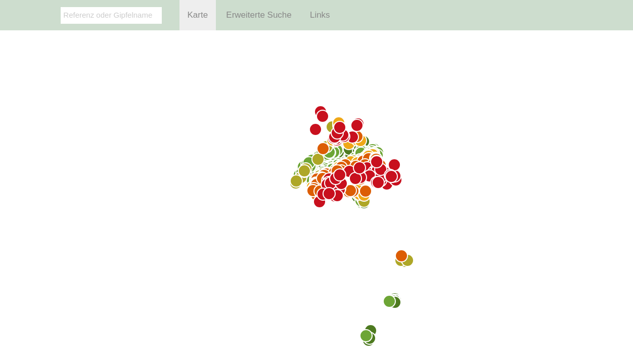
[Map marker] (366, 336)
